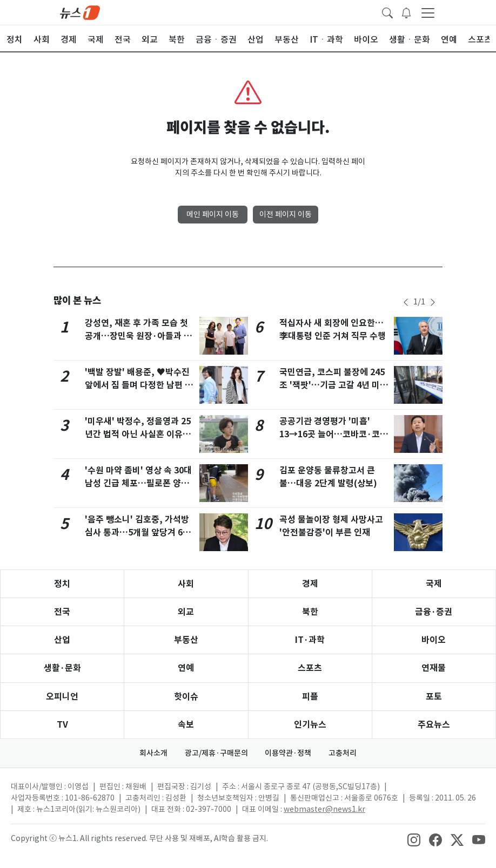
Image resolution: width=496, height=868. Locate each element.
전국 (62, 612)
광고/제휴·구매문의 (216, 753)
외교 (186, 612)
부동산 (186, 640)
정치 (62, 584)
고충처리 (343, 753)
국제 (434, 584)
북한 (310, 612)
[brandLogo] (80, 12)
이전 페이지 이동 (286, 214)
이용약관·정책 (289, 753)
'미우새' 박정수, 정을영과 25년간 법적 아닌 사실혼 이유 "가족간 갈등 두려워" (138, 434)
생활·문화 (62, 668)
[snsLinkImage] (414, 839)
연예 (186, 668)
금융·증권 (434, 612)
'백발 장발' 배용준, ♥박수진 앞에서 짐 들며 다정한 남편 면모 (139, 385)
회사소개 (153, 753)
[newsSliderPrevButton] (406, 302)
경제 (310, 584)
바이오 (434, 640)
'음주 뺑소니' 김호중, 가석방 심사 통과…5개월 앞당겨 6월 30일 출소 (138, 533)
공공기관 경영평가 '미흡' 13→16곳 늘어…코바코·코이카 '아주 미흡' (334, 434)
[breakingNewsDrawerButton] (406, 12)
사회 (186, 584)
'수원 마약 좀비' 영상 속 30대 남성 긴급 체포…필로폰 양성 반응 (138, 483)
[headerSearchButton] (387, 12)
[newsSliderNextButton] (433, 302)
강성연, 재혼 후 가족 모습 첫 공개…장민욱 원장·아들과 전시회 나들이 (138, 336)
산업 (62, 640)
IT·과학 (310, 640)
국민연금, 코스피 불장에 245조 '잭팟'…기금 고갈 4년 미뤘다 (334, 385)
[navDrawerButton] (428, 12)
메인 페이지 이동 (213, 214)
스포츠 (310, 668)
